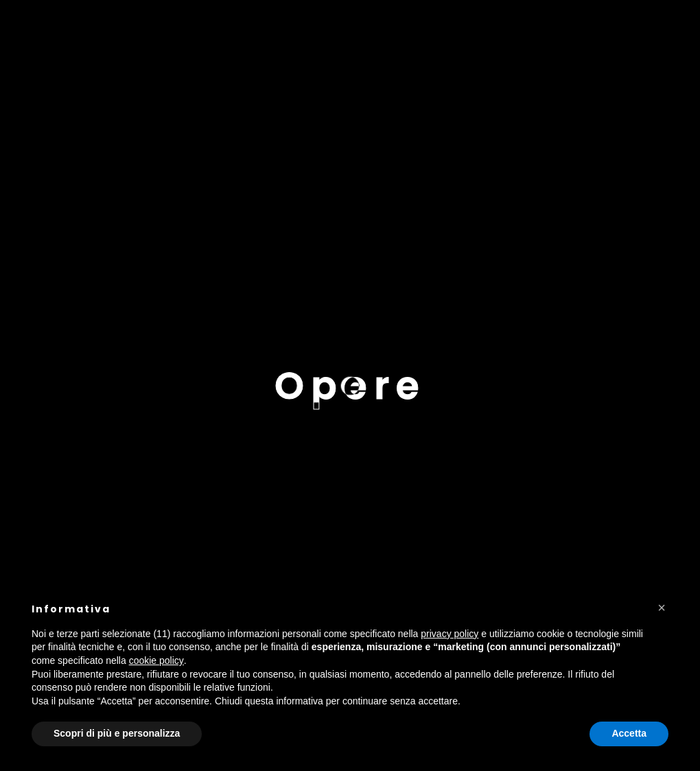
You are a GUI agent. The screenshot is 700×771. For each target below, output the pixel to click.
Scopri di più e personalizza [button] (117, 733)
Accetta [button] (629, 733)
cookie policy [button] (156, 660)
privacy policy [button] (450, 634)
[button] (662, 608)
